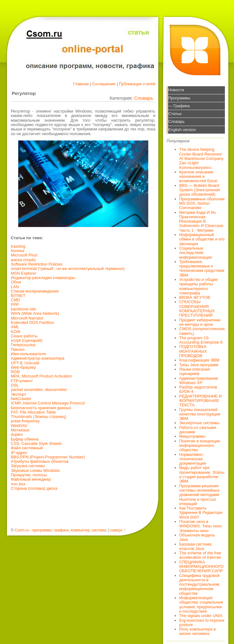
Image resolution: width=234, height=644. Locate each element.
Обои (16, 282)
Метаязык (20, 430)
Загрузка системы (28, 466)
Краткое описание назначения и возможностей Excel (198, 177)
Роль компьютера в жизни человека (198, 631)
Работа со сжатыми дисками (198, 430)
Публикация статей (137, 84)
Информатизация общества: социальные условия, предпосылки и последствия (201, 604)
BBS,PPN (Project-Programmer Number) (48, 457)
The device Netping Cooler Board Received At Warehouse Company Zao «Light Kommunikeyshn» (201, 158)
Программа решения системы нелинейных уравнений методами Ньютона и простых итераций (200, 495)
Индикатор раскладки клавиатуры (43, 278)
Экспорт (19, 394)
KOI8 (16, 332)
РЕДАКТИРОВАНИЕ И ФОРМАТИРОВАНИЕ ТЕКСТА (201, 401)
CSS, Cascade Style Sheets (36, 443)
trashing (18, 246)
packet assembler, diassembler (39, 390)
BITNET (18, 296)
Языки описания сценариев (195, 371)
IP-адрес (19, 453)
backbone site (24, 309)
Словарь (144, 98)
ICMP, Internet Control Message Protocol (48, 403)
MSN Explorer (24, 273)
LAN (15, 287)
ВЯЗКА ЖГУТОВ (195, 297)
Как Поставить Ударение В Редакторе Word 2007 (201, 513)
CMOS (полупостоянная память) (202, 331)
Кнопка (18, 251)
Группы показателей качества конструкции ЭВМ (200, 414)
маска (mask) (23, 260)
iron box (18, 484)
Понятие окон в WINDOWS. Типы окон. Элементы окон (201, 526)
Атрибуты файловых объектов (40, 461)
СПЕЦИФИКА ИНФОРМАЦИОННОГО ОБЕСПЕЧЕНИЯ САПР (201, 567)
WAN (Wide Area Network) (35, 313)
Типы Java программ (199, 365)
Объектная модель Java (197, 537)
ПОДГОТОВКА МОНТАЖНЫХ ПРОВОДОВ (193, 351)
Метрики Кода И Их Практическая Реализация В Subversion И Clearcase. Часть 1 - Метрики (202, 221)
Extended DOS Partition (33, 322)
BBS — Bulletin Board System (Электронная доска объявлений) (200, 190)
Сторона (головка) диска (34, 488)
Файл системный (27, 448)
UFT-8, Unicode (25, 363)
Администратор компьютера (38, 358)
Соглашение (104, 84)
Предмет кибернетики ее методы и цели (200, 322)
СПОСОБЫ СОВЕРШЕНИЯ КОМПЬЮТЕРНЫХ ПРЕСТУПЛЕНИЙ (197, 309)
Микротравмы (192, 436)
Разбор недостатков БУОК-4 (198, 389)
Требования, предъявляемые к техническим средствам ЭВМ (202, 268)
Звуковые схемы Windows (35, 470)
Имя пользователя (28, 354)
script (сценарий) (27, 340)
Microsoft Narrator (27, 318)
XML (15, 327)
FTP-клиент (22, 381)
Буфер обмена (25, 439)
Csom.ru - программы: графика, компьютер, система (60, 530)
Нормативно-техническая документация (193, 459)
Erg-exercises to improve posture (202, 623)
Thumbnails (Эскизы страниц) (39, 417)
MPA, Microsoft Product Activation (42, 376)
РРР (15, 305)
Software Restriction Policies (37, 264)
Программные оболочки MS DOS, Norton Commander (202, 203)
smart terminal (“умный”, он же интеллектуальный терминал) (68, 269)
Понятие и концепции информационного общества (200, 446)
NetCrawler (21, 399)
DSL (15, 385)
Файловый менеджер (31, 479)
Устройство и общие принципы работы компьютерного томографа (199, 286)
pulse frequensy (25, 421)
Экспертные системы (199, 423)
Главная (81, 84)
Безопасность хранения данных (41, 408)
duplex (17, 434)
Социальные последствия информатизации (196, 253)
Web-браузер (23, 367)
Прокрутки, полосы (29, 475)
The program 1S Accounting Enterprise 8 (201, 340)
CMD (16, 300)
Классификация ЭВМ (199, 360)
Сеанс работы (24, 336)
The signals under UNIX (201, 616)
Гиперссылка (23, 345)
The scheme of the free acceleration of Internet (200, 555)
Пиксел (18, 349)
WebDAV (19, 426)
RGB (15, 372)
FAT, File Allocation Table (33, 412)
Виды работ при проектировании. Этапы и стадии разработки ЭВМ (202, 474)
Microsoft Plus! (24, 255)
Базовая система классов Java (196, 546)
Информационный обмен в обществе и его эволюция (202, 239)
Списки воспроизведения (35, 291)
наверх (116, 530)
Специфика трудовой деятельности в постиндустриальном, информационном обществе (200, 584)
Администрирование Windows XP (199, 380)
